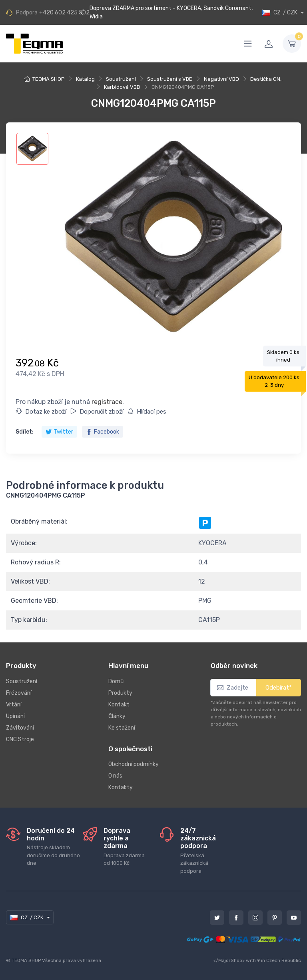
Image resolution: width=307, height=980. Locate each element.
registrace (107, 402)
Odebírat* (279, 688)
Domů (116, 681)
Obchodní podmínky (134, 764)
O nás (115, 776)
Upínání (15, 716)
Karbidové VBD (122, 87)
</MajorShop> (229, 960)
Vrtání (14, 705)
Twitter (59, 432)
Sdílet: (25, 432)
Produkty (120, 693)
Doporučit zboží (97, 412)
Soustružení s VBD (170, 79)
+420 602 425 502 (64, 13)
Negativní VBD (221, 79)
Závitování (20, 728)
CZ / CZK (280, 13)
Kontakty (121, 787)
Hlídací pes (147, 412)
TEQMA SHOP (49, 79)
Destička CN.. (266, 79)
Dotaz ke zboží (41, 412)
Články (117, 716)
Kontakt (119, 705)
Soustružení (121, 79)
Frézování (19, 693)
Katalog (85, 79)
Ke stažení (122, 728)
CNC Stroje (20, 739)
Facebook (103, 432)
